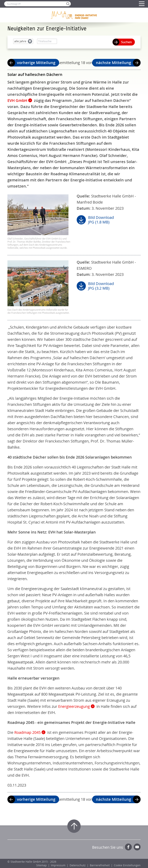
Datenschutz (78, 865)
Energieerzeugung (74, 706)
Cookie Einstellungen (127, 865)
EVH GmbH (17, 100)
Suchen (126, 42)
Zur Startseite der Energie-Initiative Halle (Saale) (74, 15)
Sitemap (41, 865)
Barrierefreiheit (100, 865)
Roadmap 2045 (27, 732)
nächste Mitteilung (113, 63)
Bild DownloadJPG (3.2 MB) (101, 286)
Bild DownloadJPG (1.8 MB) (101, 220)
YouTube (137, 847)
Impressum (58, 865)
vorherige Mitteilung (36, 63)
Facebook (128, 847)
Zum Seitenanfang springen (74, 826)
